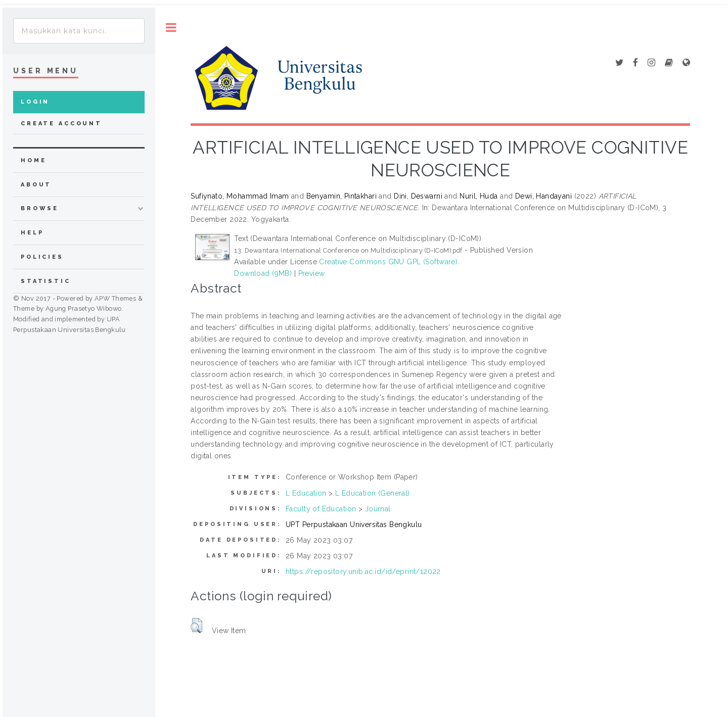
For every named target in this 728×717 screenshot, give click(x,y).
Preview (312, 273)
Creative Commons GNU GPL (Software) (388, 262)
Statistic (46, 281)
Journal (378, 509)
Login (35, 102)
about (36, 185)
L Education (306, 493)
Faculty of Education (321, 509)
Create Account (61, 124)
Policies (42, 257)
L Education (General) (373, 493)
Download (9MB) (263, 273)
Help (32, 233)
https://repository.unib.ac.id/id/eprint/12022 (363, 571)
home (33, 160)
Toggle (171, 28)
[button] (196, 626)
